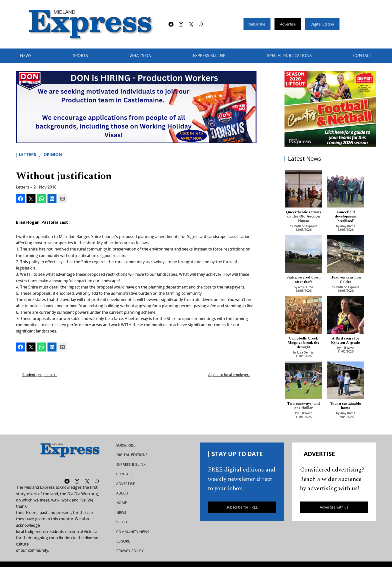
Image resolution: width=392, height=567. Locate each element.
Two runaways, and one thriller (303, 410)
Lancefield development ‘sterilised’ (345, 217)
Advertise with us (334, 511)
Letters (29, 155)
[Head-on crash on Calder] (345, 256)
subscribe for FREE (242, 511)
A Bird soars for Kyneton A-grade (345, 343)
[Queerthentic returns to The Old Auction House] (303, 190)
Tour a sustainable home (345, 410)
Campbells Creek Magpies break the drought (303, 346)
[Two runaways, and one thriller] (303, 384)
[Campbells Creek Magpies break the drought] (303, 318)
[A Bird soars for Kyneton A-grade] (345, 318)
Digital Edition (325, 24)
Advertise (288, 24)
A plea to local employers (227, 374)
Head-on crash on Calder (346, 281)
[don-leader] (136, 107)
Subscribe (254, 24)
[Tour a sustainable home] (345, 384)
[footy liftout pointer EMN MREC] (330, 109)
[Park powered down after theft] (303, 256)
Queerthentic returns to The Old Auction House (303, 217)
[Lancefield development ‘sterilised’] (345, 190)
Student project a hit (41, 374)
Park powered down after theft (303, 281)
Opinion (57, 155)
